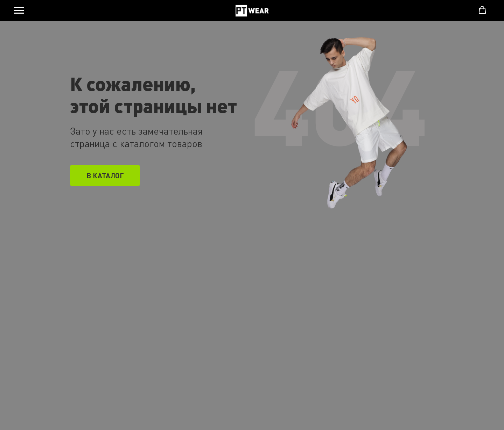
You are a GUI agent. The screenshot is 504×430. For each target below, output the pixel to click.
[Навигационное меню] (19, 10)
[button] (482, 10)
